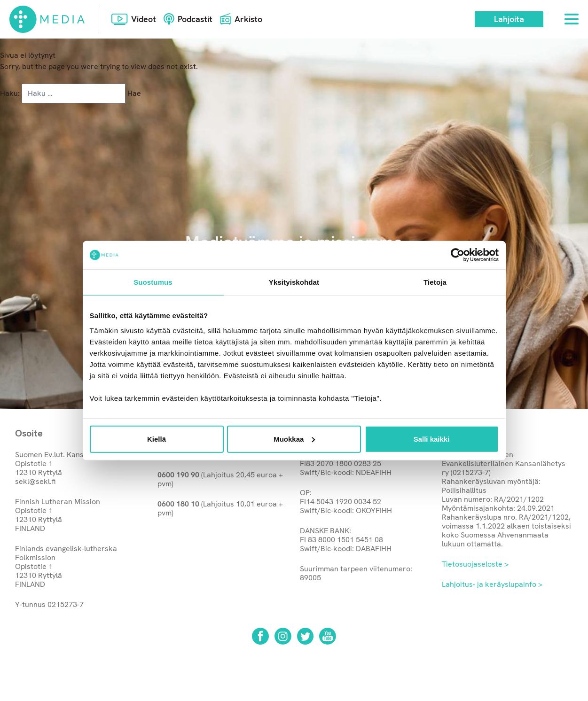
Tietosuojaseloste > (475, 564)
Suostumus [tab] (153, 282)
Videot (144, 19)
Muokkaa (294, 439)
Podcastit (195, 19)
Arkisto (248, 19)
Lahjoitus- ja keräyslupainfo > (492, 584)
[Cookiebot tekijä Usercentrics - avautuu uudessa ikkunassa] (458, 255)
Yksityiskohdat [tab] (294, 282)
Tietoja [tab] (435, 282)
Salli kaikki (432, 439)
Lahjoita (509, 19)
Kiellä (157, 439)
